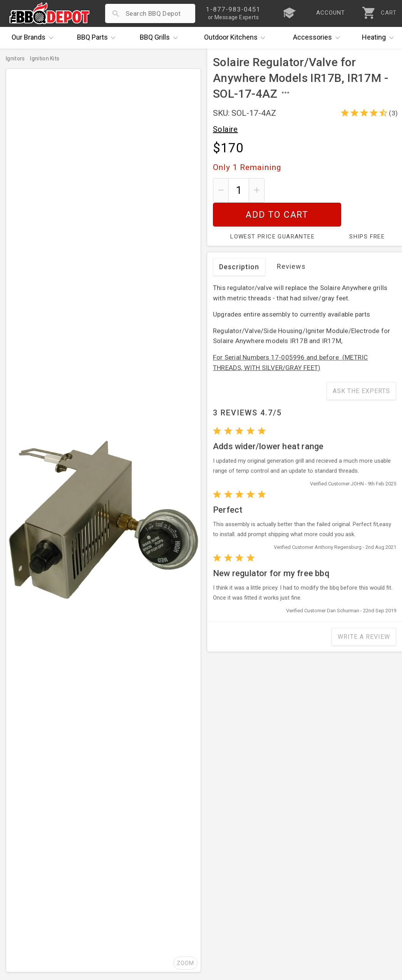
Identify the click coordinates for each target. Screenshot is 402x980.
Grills (161, 38)
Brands (34, 38)
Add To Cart (333, 190)
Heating (380, 38)
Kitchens (237, 38)
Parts (98, 38)
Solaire (225, 129)
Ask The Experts (361, 367)
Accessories (318, 38)
